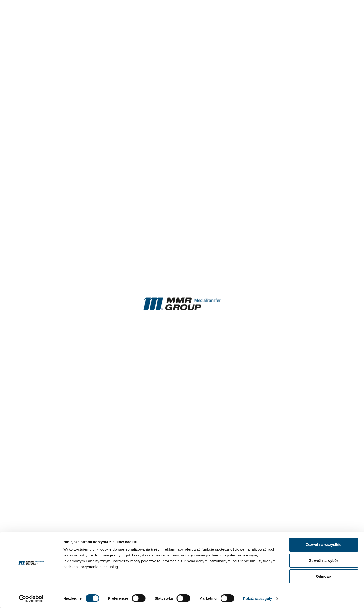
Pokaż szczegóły (258, 598)
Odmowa (324, 576)
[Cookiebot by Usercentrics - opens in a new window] (31, 599)
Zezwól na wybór (324, 560)
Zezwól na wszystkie (324, 545)
